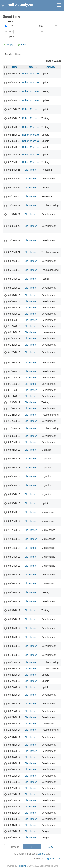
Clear (24, 44)
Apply (10, 44)
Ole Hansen (31, 170)
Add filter (9, 32)
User (32, 67)
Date (10, 26)
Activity (51, 67)
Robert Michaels (31, 74)
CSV (59, 859)
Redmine (22, 866)
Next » (50, 847)
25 (40, 854)
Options (11, 37)
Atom (52, 859)
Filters (10, 22)
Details (9, 54)
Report (19, 54)
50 (44, 854)
